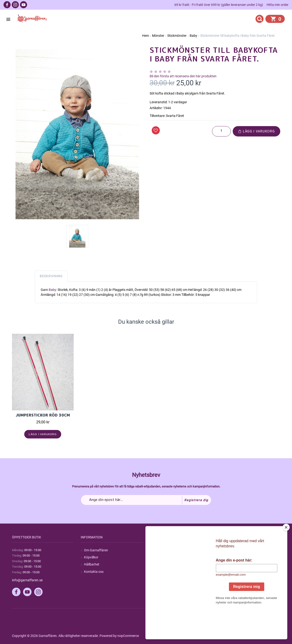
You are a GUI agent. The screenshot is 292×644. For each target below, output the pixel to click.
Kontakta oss (94, 572)
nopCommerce (128, 636)
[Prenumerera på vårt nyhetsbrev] (146, 500)
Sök (156, 550)
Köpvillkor (91, 557)
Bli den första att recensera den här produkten (183, 76)
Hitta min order (278, 5)
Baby (52, 290)
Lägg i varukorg (256, 131)
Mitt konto (229, 550)
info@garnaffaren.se (27, 580)
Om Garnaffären (96, 550)
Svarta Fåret (175, 116)
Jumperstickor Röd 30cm (43, 415)
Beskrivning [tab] (51, 276)
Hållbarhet (92, 564)
